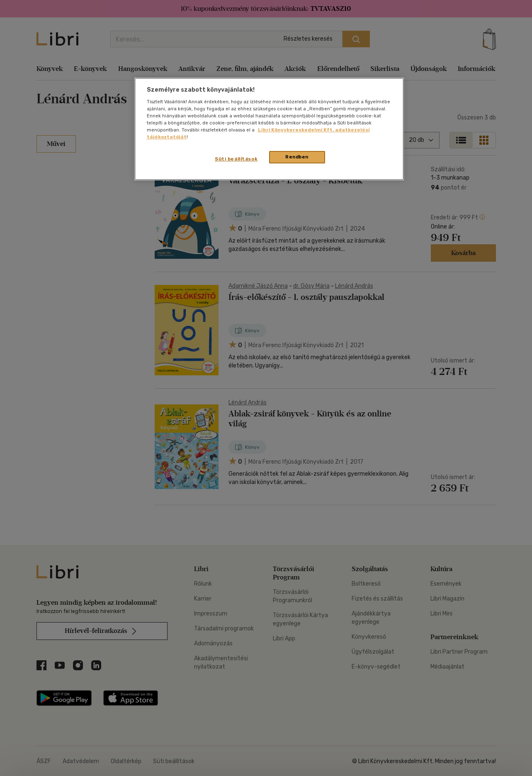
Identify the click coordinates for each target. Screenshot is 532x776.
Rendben (297, 157)
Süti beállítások (236, 159)
